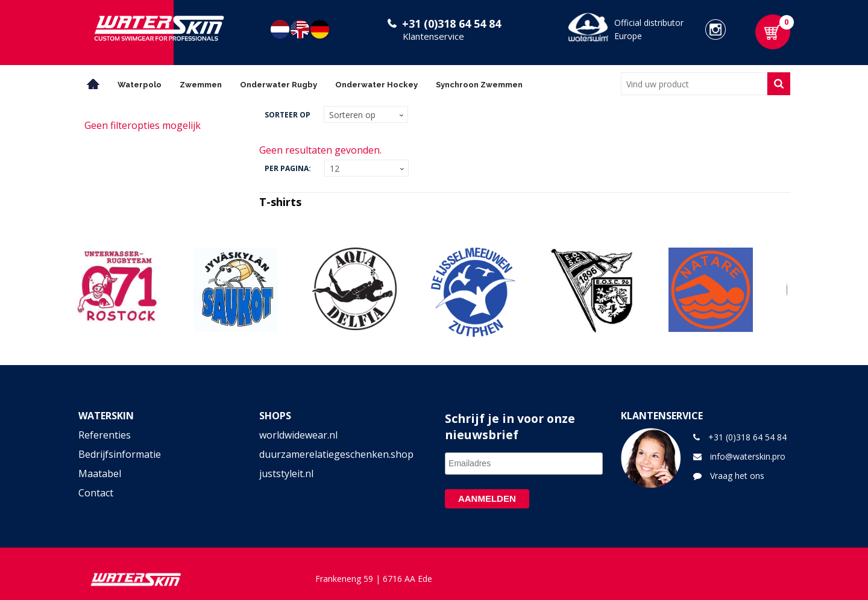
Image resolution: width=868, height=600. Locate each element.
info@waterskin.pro (748, 456)
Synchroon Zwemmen (479, 85)
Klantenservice (433, 36)
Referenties (105, 435)
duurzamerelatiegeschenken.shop (336, 454)
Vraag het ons (737, 476)
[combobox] (694, 84)
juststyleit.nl (286, 473)
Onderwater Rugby (278, 85)
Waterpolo (140, 85)
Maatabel (100, 473)
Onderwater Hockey (376, 85)
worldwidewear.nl (298, 435)
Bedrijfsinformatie (120, 454)
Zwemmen (201, 85)
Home (93, 84)
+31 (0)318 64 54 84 (451, 23)
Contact (96, 493)
